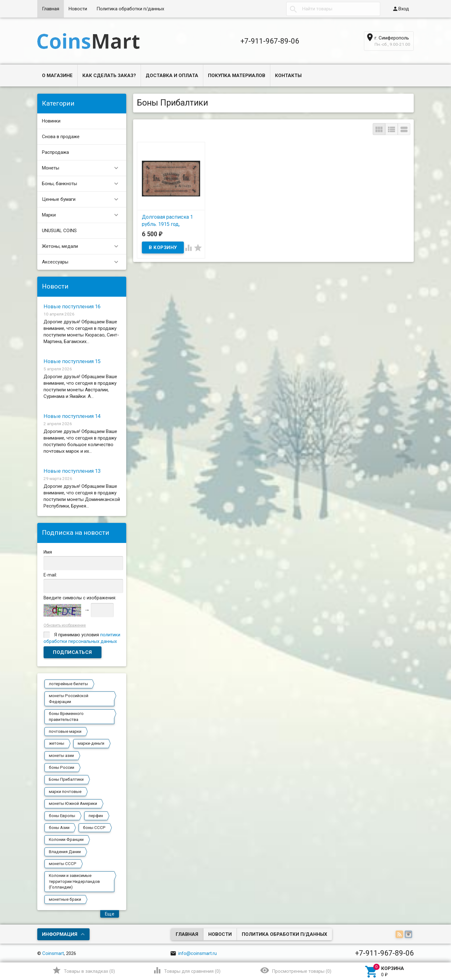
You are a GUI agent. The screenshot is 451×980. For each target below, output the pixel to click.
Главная (51, 9)
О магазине (57, 76)
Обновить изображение (65, 625)
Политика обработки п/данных (130, 9)
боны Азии (59, 828)
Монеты (83, 168)
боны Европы (62, 816)
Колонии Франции (66, 839)
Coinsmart (53, 953)
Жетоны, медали (83, 246)
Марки (83, 215)
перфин (96, 816)
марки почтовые (65, 792)
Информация (60, 934)
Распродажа (55, 152)
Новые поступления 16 (72, 307)
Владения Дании (65, 852)
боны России (62, 767)
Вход (401, 9)
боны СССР (94, 828)
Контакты (288, 76)
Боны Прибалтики (66, 779)
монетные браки (65, 899)
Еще (110, 914)
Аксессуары (83, 262)
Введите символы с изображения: (80, 598)
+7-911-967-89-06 (270, 41)
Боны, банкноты (83, 184)
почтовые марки (65, 731)
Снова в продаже (61, 137)
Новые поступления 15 (72, 361)
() (83, 970)
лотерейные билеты (68, 684)
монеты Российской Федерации (69, 699)
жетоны (57, 743)
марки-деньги (91, 743)
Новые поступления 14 (72, 416)
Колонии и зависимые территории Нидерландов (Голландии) (74, 881)
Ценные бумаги (83, 199)
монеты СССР (63, 864)
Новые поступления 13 (72, 471)
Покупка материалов (237, 76)
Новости (78, 9)
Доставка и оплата (172, 76)
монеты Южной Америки (73, 803)
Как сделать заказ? (109, 76)
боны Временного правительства (66, 716)
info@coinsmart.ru (193, 953)
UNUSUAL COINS (59, 231)
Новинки (51, 121)
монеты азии (61, 756)
